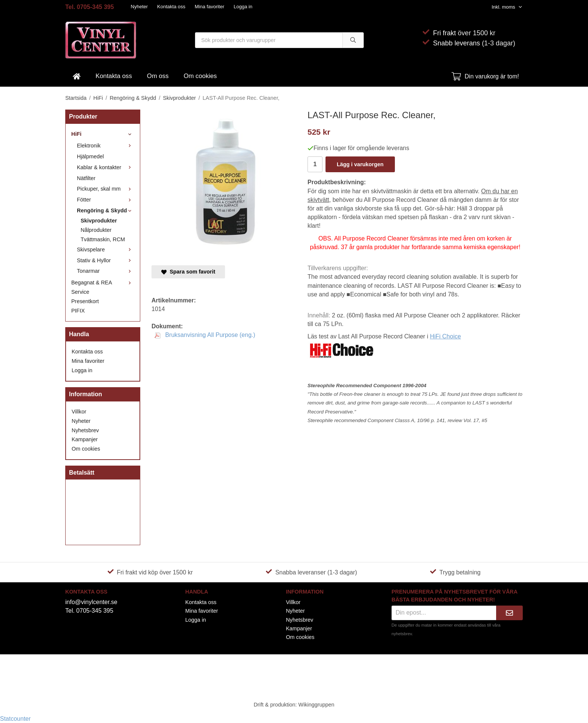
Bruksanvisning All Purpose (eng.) (205, 335)
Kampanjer (85, 439)
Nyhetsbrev (85, 430)
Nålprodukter (96, 230)
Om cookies (200, 76)
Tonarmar (106, 271)
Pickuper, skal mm (106, 189)
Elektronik (106, 146)
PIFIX (78, 311)
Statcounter (15, 719)
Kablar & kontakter (106, 167)
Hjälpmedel (90, 156)
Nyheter (139, 7)
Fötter (106, 200)
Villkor (79, 412)
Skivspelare (106, 250)
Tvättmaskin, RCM (103, 239)
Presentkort (85, 301)
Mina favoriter (209, 7)
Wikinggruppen (316, 705)
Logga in (243, 7)
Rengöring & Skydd (106, 210)
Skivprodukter (99, 221)
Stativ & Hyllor (106, 260)
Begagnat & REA (103, 283)
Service (80, 292)
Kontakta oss (171, 7)
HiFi (103, 134)
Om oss (158, 76)
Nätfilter (86, 178)
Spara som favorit (188, 272)
